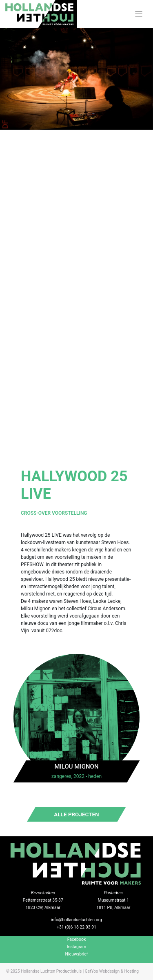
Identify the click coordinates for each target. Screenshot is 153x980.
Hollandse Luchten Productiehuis (51, 971)
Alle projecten (76, 814)
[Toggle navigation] (139, 14)
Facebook (77, 939)
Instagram (76, 947)
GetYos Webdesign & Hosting (112, 971)
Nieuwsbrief (77, 954)
